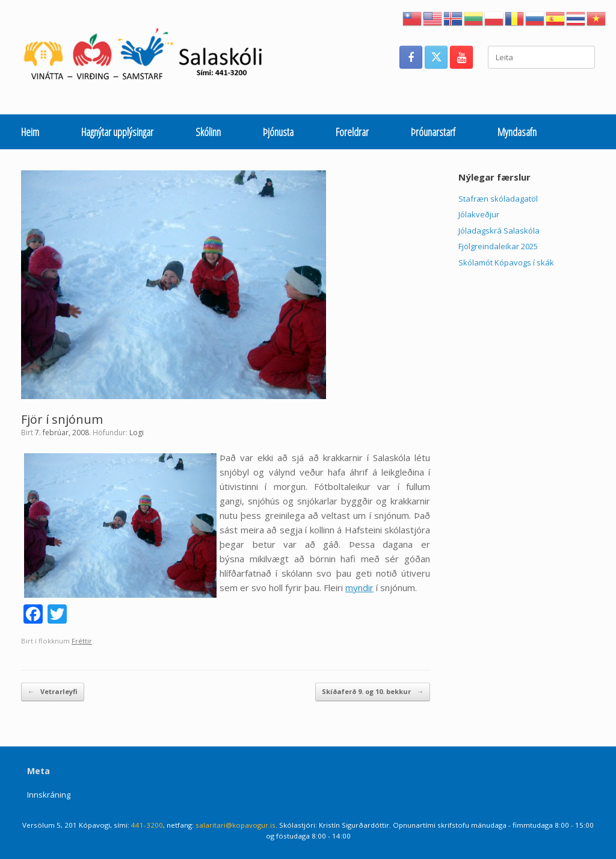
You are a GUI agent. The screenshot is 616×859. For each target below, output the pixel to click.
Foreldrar (352, 132)
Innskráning (49, 795)
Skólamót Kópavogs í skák (506, 262)
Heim (30, 132)
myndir (359, 588)
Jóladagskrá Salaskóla (499, 231)
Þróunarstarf (433, 132)
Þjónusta (278, 132)
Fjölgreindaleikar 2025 (498, 246)
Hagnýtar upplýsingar (117, 132)
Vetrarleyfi (53, 692)
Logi (137, 433)
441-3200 (147, 825)
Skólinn (208, 132)
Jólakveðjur (479, 214)
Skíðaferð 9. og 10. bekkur (373, 692)
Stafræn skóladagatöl (498, 199)
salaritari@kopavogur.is (236, 825)
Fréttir (82, 641)
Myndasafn (517, 132)
